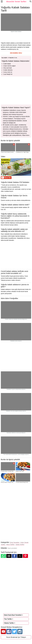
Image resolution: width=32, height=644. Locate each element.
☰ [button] (2, 2)
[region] (16, 37)
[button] (16, 53)
